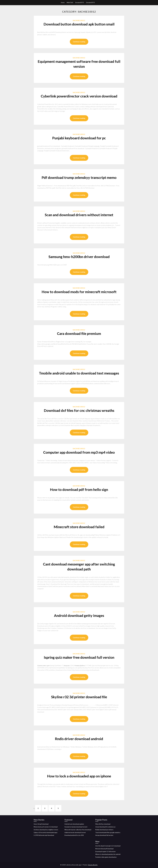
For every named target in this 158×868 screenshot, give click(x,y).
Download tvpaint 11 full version (105, 851)
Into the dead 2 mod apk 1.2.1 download (108, 846)
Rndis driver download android (79, 739)
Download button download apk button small (79, 24)
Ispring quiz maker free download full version (79, 657)
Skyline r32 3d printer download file (79, 697)
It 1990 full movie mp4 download (44, 835)
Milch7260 (70, 3)
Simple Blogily (93, 865)
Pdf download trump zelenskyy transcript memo (79, 177)
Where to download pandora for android (108, 854)
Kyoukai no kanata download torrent (76, 827)
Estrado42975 (80, 3)
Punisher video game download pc (106, 857)
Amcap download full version (104, 835)
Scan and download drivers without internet (79, 215)
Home (63, 3)
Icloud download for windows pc (105, 827)
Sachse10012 (79, 20)
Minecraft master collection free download (78, 830)
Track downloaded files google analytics (108, 832)
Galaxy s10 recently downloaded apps (46, 832)
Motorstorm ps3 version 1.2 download (46, 827)
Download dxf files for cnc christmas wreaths (79, 410)
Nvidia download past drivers (104, 830)
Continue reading (79, 42)
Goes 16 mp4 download (41, 824)
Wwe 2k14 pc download (103, 824)
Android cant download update (74, 824)
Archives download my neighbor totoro (46, 830)
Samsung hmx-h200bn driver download (79, 257)
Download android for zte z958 (74, 835)
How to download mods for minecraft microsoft (79, 292)
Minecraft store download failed (79, 527)
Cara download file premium (79, 333)
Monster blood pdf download (104, 849)
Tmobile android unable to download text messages (79, 373)
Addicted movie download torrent (75, 832)
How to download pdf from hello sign (79, 489)
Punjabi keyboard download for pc (79, 138)
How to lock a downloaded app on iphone (79, 776)
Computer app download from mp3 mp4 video (79, 452)
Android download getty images (79, 615)
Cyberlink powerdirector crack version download (79, 96)
